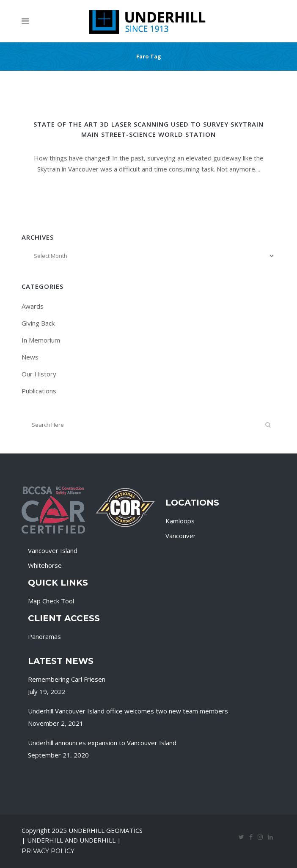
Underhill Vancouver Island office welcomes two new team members (128, 711)
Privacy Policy (48, 851)
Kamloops (180, 521)
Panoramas (44, 636)
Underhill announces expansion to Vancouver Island (102, 743)
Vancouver (181, 536)
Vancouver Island (53, 550)
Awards (33, 306)
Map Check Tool (51, 601)
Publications (39, 391)
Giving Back (38, 323)
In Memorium (41, 340)
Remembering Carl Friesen (67, 679)
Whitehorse (45, 565)
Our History (39, 374)
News (30, 357)
